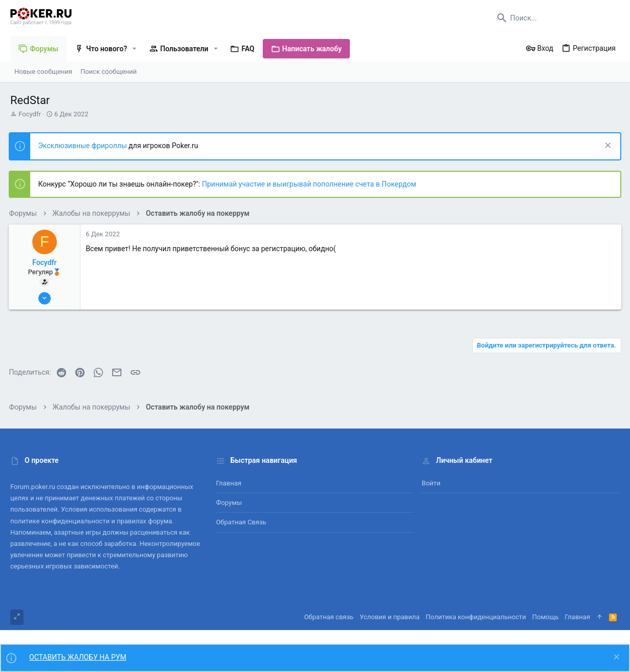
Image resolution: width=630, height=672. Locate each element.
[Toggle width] (17, 617)
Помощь (545, 617)
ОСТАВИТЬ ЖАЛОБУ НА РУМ (78, 657)
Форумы (229, 503)
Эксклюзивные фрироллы (85, 146)
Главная (229, 483)
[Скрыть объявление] (605, 146)
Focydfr (30, 114)
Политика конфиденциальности (476, 617)
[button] (134, 49)
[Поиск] (556, 18)
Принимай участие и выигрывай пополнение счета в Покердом (310, 184)
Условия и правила (390, 617)
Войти (431, 483)
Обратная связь (241, 522)
